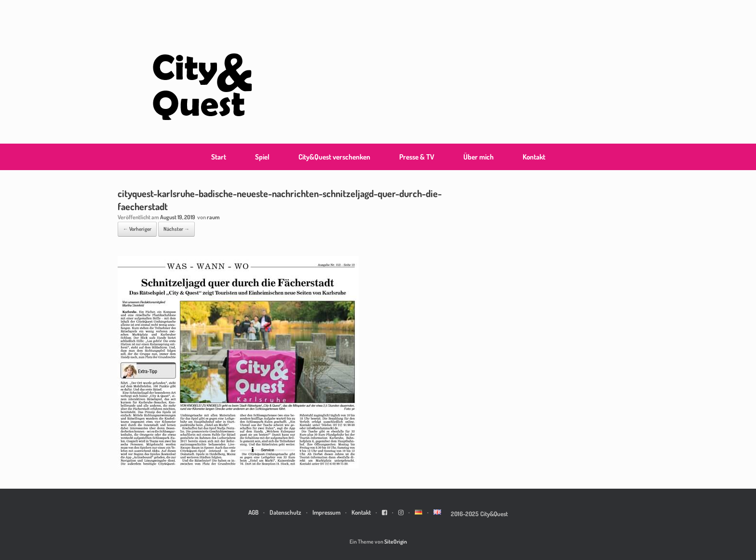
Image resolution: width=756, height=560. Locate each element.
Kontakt (534, 157)
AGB (253, 512)
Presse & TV (417, 157)
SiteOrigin (396, 541)
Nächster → (176, 229)
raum (213, 217)
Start (219, 157)
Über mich (479, 157)
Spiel (262, 157)
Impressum (326, 512)
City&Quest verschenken (334, 157)
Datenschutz (285, 512)
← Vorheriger (137, 229)
